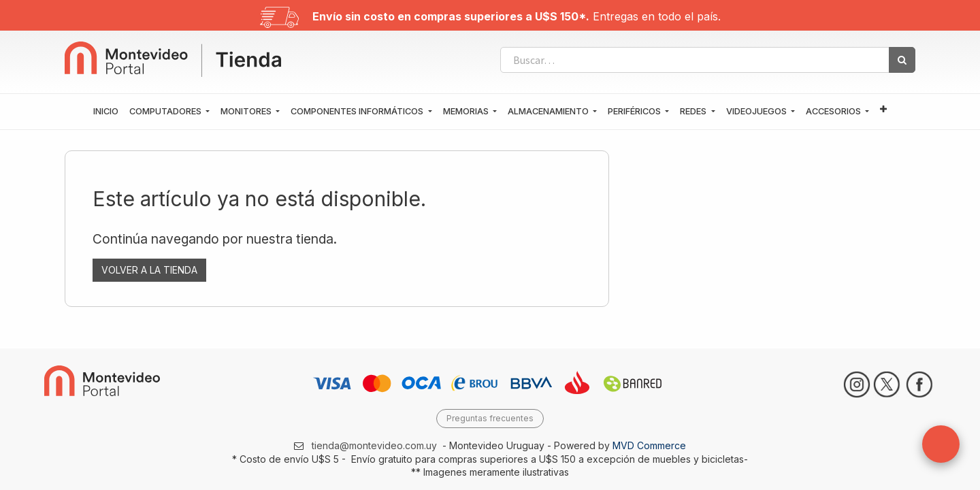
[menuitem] (106, 112)
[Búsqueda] (902, 60)
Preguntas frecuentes (490, 418)
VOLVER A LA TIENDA (149, 270)
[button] (883, 110)
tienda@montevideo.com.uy (374, 445)
